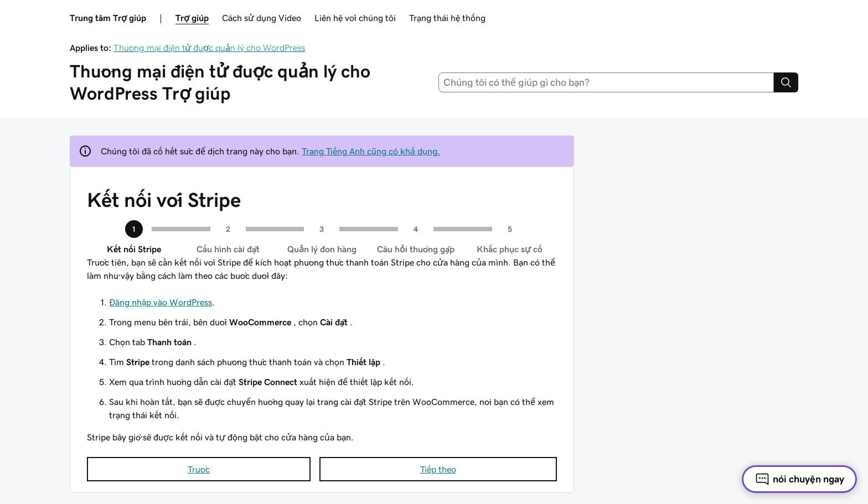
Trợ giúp (192, 18)
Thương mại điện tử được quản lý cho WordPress (209, 48)
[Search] (786, 82)
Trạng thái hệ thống (447, 18)
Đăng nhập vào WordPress (161, 302)
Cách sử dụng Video (262, 18)
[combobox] (606, 82)
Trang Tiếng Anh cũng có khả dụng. (371, 151)
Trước (199, 469)
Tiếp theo (438, 469)
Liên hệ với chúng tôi (355, 18)
